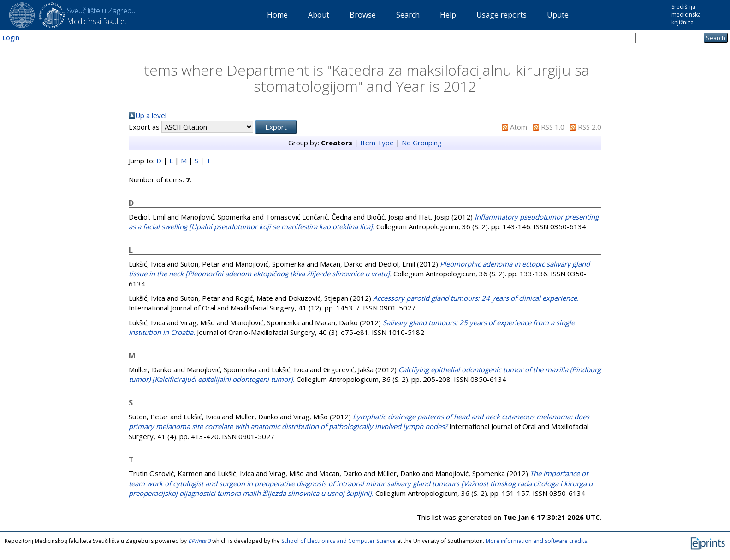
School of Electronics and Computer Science (338, 541)
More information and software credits (536, 541)
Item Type (377, 143)
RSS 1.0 (553, 127)
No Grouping (422, 143)
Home (277, 15)
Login (11, 37)
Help (448, 15)
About (319, 15)
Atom (519, 127)
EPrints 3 (199, 541)
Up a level (151, 115)
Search (408, 15)
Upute (558, 15)
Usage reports (502, 15)
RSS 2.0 (590, 127)
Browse (363, 15)
